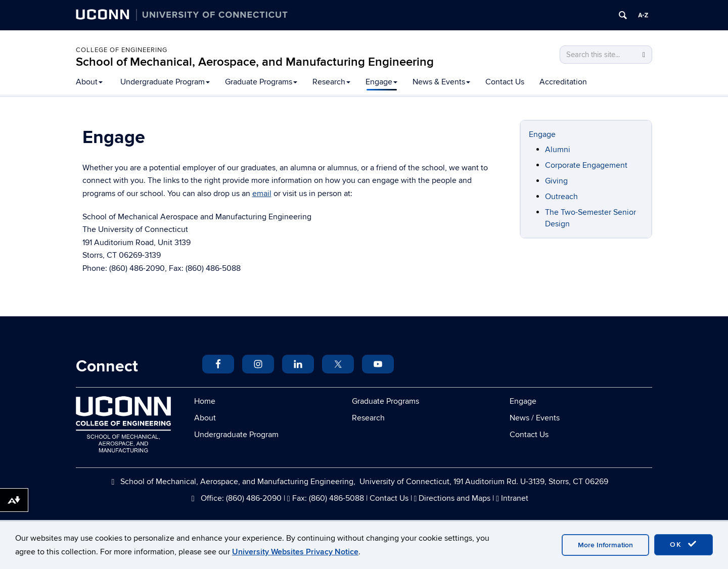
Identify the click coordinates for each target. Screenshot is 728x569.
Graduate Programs (261, 82)
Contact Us (505, 82)
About (89, 82)
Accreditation (563, 82)
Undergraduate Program (165, 82)
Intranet (515, 498)
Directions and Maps (454, 498)
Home (205, 401)
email (262, 194)
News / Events (535, 418)
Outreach (561, 197)
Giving (556, 181)
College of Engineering (122, 50)
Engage (381, 82)
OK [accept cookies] (684, 544)
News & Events (441, 82)
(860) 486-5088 (336, 498)
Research (331, 82)
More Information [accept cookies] (605, 545)
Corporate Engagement (586, 165)
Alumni (558, 150)
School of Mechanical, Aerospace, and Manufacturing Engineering (255, 62)
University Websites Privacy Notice (295, 552)
